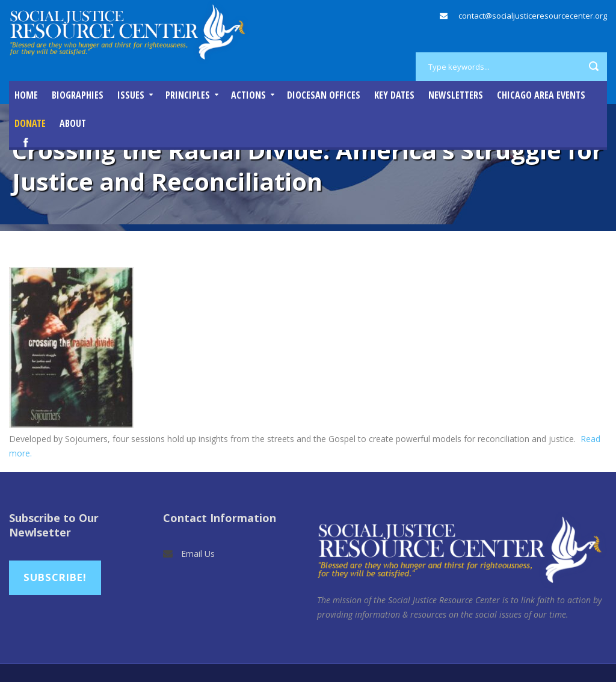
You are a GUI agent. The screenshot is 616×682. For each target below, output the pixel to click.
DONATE (30, 123)
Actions (248, 95)
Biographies (78, 95)
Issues (131, 95)
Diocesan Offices (324, 95)
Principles (188, 95)
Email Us (198, 554)
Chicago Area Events (541, 95)
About (73, 123)
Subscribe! (55, 577)
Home (26, 95)
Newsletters (456, 95)
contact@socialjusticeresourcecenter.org (533, 16)
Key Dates (394, 95)
